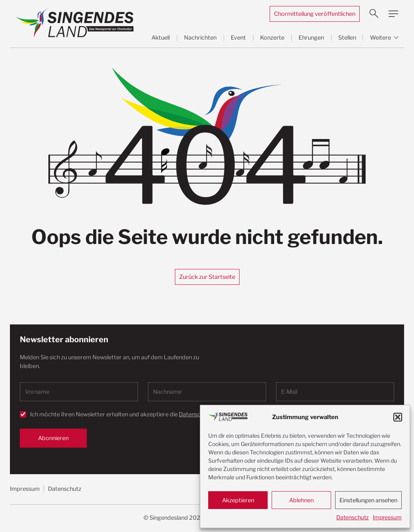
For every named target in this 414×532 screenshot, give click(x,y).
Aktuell (161, 38)
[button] (398, 417)
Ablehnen (301, 500)
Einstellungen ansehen (368, 500)
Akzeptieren (238, 500)
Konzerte (272, 38)
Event (238, 38)
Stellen (347, 38)
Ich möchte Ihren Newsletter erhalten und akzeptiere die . (134, 414)
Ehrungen (311, 38)
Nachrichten (200, 38)
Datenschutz (353, 517)
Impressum (387, 517)
